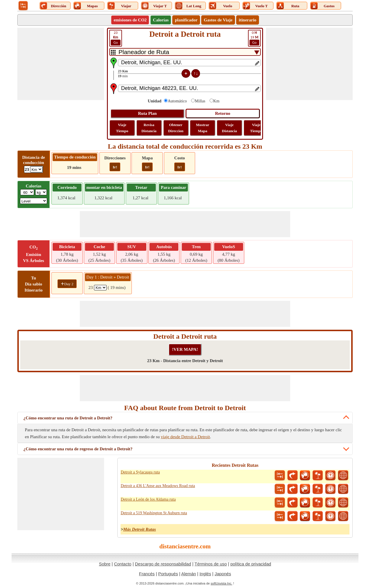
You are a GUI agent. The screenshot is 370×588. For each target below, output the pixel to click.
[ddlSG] (34, 201)
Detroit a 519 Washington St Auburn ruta (154, 513)
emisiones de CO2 (130, 20)
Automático (177, 101)
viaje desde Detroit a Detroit (185, 437)
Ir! (115, 167)
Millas (200, 101)
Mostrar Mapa (203, 128)
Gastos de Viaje (218, 20)
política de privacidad (251, 564)
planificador (186, 20)
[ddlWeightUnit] (41, 192)
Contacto (123, 564)
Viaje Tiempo (122, 128)
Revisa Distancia (149, 128)
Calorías (161, 20)
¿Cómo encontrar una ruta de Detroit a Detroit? (68, 418)
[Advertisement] (61, 64)
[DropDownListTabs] (185, 52)
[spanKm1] (100, 288)
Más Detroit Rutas (139, 529)
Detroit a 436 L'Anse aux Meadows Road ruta (158, 486)
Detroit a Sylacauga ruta (140, 472)
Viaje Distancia (230, 128)
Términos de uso (211, 564)
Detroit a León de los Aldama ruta (148, 499)
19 (254, 38)
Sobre (105, 564)
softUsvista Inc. (222, 583)
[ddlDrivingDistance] (36, 169)
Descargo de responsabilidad (163, 564)
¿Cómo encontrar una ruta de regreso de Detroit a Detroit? (78, 449)
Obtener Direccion (176, 128)
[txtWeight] (27, 192)
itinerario (248, 20)
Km (216, 101)
